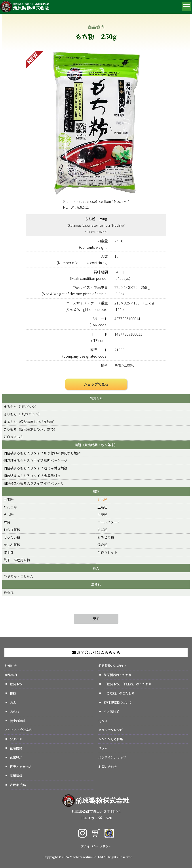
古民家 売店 (18, 785)
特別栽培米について (118, 702)
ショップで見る (96, 384)
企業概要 (16, 748)
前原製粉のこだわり (112, 665)
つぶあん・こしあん (18, 576)
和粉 (96, 491)
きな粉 (9, 514)
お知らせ (11, 665)
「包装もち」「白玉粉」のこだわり (128, 684)
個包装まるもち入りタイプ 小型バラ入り (34, 483)
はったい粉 (12, 537)
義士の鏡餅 (17, 721)
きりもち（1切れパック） (23, 414)
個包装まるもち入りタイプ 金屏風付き (32, 476)
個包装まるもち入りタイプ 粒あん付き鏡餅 (35, 468)
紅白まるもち (13, 437)
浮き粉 (102, 545)
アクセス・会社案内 (18, 730)
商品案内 (11, 675)
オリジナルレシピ (111, 730)
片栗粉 (102, 514)
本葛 (7, 522)
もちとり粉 (106, 537)
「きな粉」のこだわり (119, 693)
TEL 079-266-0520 (96, 818)
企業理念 (16, 757)
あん (96, 568)
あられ (96, 584)
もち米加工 (111, 711)
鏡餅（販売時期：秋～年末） (96, 445)
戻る (96, 619)
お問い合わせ (108, 766)
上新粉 (102, 507)
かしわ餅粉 (12, 545)
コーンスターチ (109, 522)
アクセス (16, 739)
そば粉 (102, 530)
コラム (103, 748)
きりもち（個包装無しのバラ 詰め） (30, 429)
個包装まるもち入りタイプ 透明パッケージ (35, 460)
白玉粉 (9, 499)
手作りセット (107, 552)
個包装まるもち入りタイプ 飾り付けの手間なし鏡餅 (42, 453)
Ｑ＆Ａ (103, 721)
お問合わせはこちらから (96, 652)
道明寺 (9, 552)
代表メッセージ (20, 766)
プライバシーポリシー (96, 846)
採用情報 (16, 776)
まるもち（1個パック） (21, 406)
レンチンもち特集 (111, 739)
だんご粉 (10, 507)
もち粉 (102, 499)
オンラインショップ (112, 757)
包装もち (96, 398)
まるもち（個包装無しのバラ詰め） (30, 422)
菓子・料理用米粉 (17, 560)
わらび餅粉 (12, 530)
